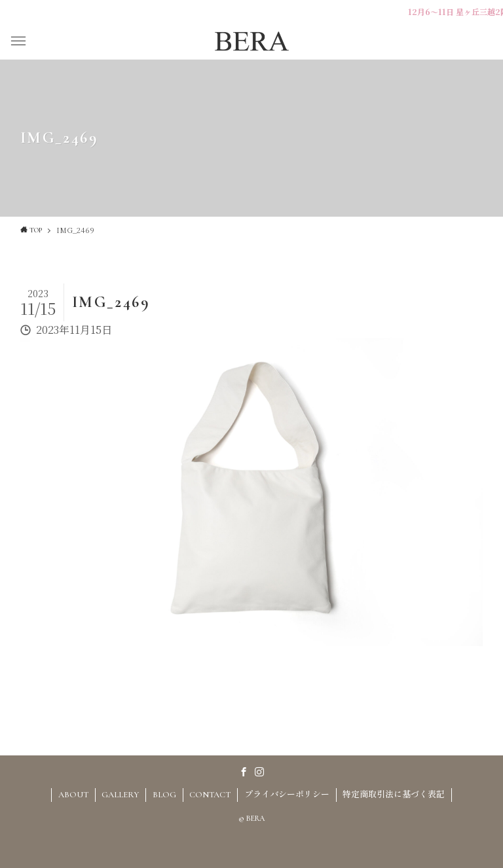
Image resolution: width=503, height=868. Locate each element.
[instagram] (259, 772)
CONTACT (210, 795)
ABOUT (73, 795)
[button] (18, 41)
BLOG (164, 795)
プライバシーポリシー (287, 795)
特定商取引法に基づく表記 (394, 795)
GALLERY (120, 795)
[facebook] (244, 772)
